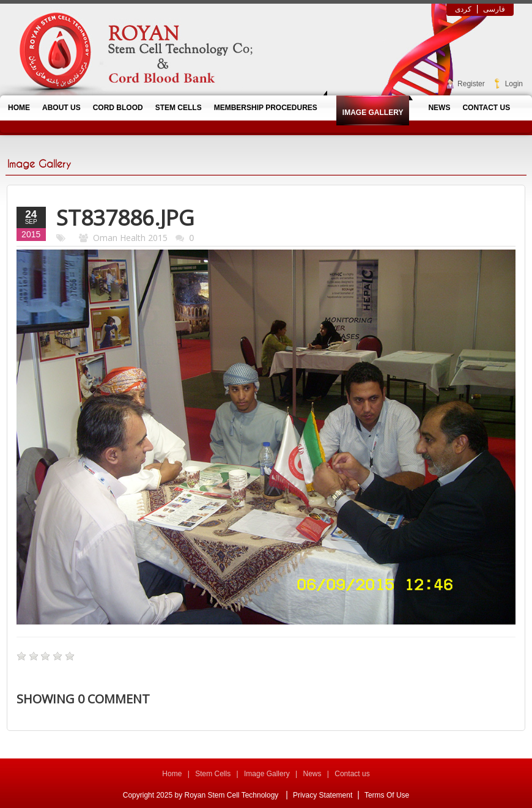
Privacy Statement (323, 795)
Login (514, 84)
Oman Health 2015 (130, 238)
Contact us (352, 774)
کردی (463, 9)
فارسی (494, 9)
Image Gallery (267, 774)
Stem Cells (213, 774)
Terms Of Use (387, 795)
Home (172, 774)
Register (471, 84)
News (312, 774)
